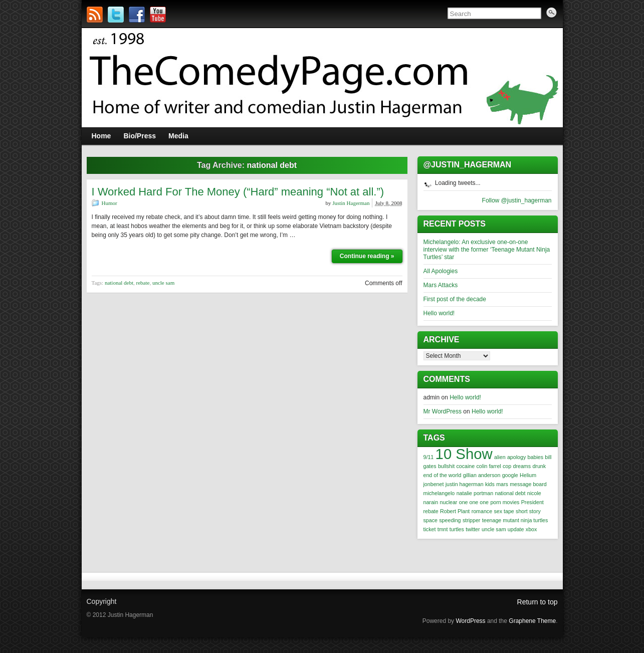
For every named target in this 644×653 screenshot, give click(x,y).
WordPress (470, 621)
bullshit (446, 466)
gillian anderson (482, 475)
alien (500, 457)
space (431, 520)
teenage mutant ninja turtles (515, 520)
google (510, 475)
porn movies (505, 502)
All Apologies (441, 271)
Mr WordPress (443, 411)
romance (482, 511)
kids (490, 484)
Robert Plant (455, 511)
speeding (450, 520)
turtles (457, 529)
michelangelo (439, 493)
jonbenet (434, 484)
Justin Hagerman (351, 203)
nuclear (448, 502)
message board (528, 484)
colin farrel (489, 466)
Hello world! (439, 313)
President (532, 502)
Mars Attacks (441, 285)
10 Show (464, 454)
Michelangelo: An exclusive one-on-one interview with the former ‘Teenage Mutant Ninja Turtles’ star (487, 250)
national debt (119, 283)
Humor (110, 203)
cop (507, 466)
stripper (472, 520)
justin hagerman (465, 484)
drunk (539, 466)
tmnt (443, 529)
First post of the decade (455, 299)
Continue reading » (367, 256)
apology (516, 457)
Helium (528, 475)
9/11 (429, 457)
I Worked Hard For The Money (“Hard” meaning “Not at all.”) (238, 192)
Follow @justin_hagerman (517, 200)
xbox (531, 529)
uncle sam (163, 283)
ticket (430, 529)
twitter (473, 529)
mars (502, 484)
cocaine (465, 466)
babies (535, 457)
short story (528, 511)
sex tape (504, 511)
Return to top (538, 602)
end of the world (443, 475)
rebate (143, 283)
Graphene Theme (532, 621)
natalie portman (475, 493)
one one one (474, 502)
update (516, 529)
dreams (522, 466)
